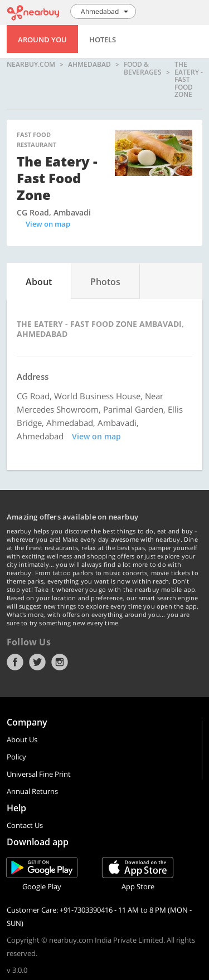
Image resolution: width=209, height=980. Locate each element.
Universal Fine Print (39, 774)
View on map (48, 224)
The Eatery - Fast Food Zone (189, 80)
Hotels (103, 40)
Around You (42, 40)
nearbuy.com (31, 65)
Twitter (37, 662)
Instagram (60, 662)
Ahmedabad (89, 65)
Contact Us (25, 825)
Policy (16, 757)
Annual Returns (32, 791)
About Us (22, 739)
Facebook (15, 662)
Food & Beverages (143, 69)
